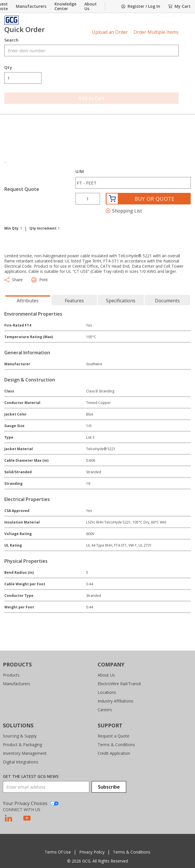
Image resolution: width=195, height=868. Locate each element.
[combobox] (91, 51)
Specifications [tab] (121, 301)
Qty (8, 68)
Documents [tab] (167, 301)
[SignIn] (141, 6)
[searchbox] (91, 51)
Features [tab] (74, 301)
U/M (80, 172)
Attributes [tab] (28, 301)
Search (11, 40)
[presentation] (28, 300)
